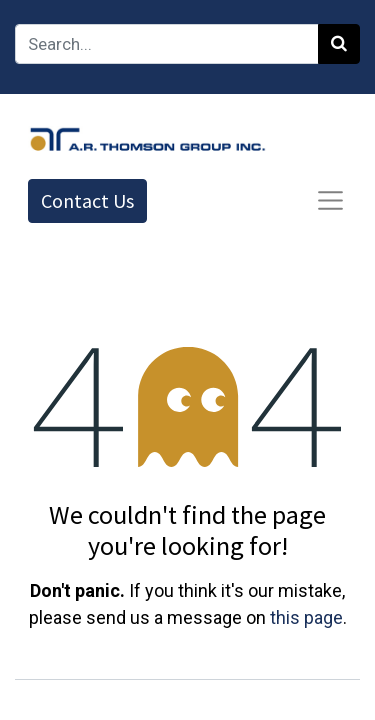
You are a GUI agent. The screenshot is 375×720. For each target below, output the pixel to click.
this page (306, 617)
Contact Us (87, 200)
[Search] (339, 44)
